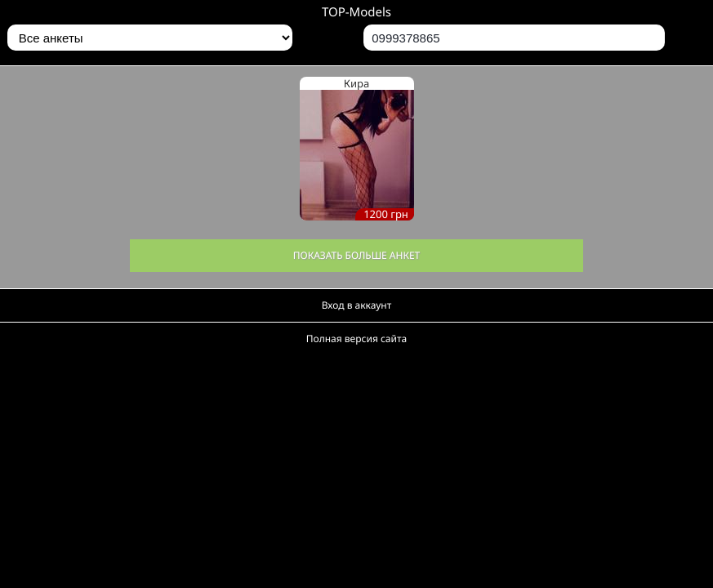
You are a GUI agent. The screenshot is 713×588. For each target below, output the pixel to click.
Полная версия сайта (356, 339)
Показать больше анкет (357, 255)
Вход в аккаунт (357, 305)
